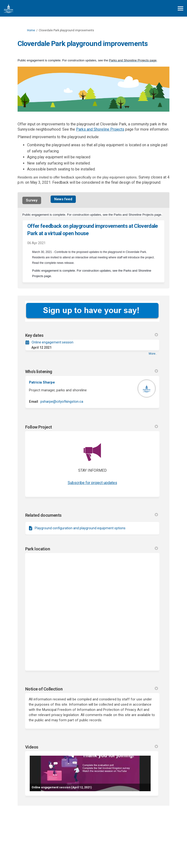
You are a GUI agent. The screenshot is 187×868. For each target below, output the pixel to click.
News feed (63, 199)
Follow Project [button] (92, 427)
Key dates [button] (92, 335)
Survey (32, 200)
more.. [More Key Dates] (153, 354)
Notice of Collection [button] (92, 689)
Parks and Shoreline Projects (100, 129)
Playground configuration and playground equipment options (80, 528)
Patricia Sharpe (42, 382)
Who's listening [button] (92, 372)
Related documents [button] (92, 515)
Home (31, 30)
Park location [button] (92, 549)
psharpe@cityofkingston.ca (62, 402)
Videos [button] (92, 747)
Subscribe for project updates (92, 483)
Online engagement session (53, 342)
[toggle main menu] (180, 8)
